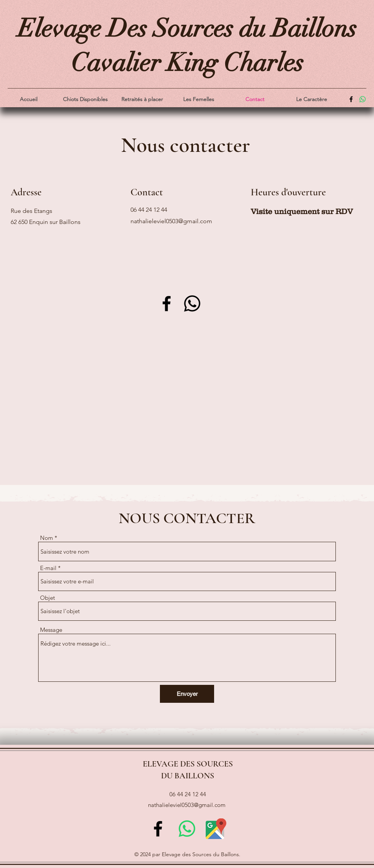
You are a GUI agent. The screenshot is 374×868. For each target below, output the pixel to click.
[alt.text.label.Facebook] (351, 99)
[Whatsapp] (192, 304)
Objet (48, 598)
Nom (47, 538)
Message (51, 630)
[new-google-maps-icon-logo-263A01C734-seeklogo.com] (216, 829)
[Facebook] (167, 304)
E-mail (48, 568)
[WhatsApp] (363, 99)
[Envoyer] (187, 694)
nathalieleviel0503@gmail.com (171, 221)
